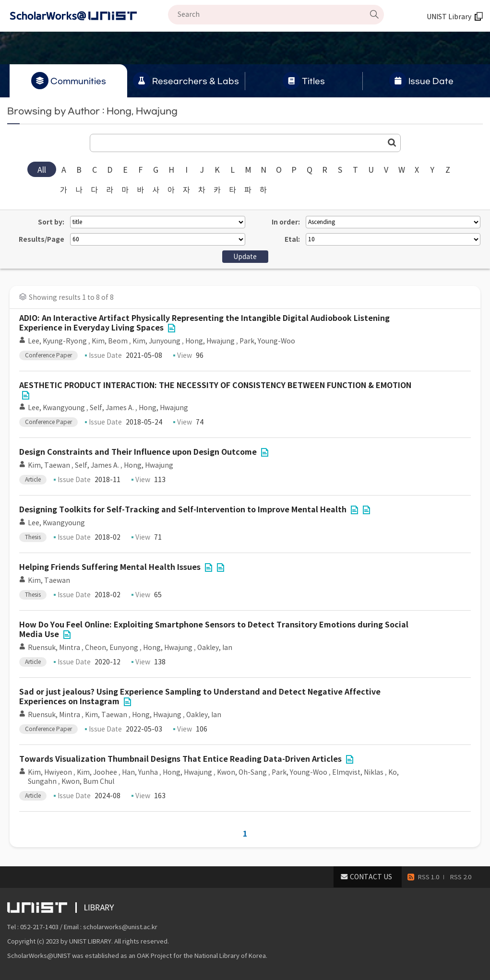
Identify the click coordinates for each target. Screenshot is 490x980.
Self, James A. (112, 408)
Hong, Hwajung (210, 341)
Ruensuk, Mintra (54, 648)
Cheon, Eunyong (112, 648)
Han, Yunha (140, 772)
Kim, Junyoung (156, 341)
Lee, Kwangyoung (56, 408)
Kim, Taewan (49, 465)
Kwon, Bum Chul (88, 781)
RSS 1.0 (429, 877)
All (42, 170)
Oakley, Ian (215, 648)
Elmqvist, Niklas (358, 772)
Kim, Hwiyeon (50, 772)
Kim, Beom (110, 341)
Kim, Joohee (97, 772)
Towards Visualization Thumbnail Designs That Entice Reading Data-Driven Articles (180, 759)
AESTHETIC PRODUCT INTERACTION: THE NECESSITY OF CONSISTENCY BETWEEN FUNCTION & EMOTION (215, 385)
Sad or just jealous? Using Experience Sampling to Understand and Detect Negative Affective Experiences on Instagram (200, 697)
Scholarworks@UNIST (89, 16)
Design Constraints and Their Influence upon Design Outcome (138, 452)
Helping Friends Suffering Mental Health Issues (110, 567)
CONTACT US (371, 877)
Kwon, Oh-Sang (242, 772)
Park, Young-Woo (267, 341)
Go (392, 142)
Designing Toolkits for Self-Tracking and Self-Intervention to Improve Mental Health (183, 510)
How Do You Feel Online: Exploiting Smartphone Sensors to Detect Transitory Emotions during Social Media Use (214, 630)
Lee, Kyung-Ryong (57, 341)
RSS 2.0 (461, 877)
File (171, 328)
